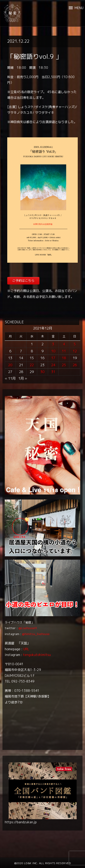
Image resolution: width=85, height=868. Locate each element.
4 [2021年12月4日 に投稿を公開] (64, 344)
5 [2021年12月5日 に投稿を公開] (75, 344)
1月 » (23, 378)
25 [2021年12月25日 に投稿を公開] (64, 365)
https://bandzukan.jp (21, 822)
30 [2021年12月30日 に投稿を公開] (42, 372)
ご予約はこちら (23, 281)
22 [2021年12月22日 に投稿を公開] (32, 365)
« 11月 (10, 378)
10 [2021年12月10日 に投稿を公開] (53, 351)
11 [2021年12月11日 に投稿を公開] (64, 351)
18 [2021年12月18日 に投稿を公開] (64, 358)
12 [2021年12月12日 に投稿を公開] (75, 351)
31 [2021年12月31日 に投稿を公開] (53, 372)
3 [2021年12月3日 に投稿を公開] (53, 344)
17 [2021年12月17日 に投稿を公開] (53, 358)
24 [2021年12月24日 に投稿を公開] (53, 365)
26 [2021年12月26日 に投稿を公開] (75, 365)
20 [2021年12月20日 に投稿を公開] (10, 365)
